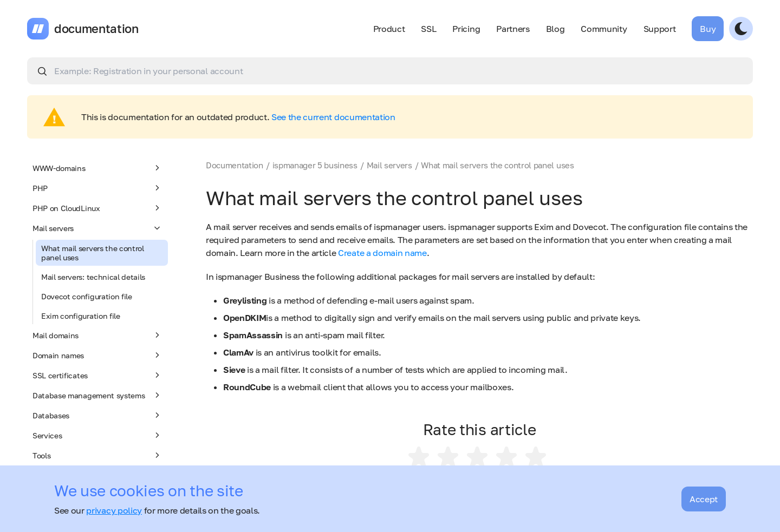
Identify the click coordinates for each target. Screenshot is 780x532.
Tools (97, 455)
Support (660, 29)
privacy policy (114, 510)
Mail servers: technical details (93, 277)
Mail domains (97, 335)
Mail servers (97, 228)
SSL (428, 29)
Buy (708, 29)
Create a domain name (382, 253)
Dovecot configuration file (87, 296)
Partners (513, 29)
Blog (555, 29)
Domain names (97, 355)
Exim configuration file (81, 316)
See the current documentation (333, 117)
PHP (97, 188)
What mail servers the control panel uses (93, 253)
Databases (97, 415)
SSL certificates (97, 375)
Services (97, 435)
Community (604, 29)
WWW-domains (97, 168)
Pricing (466, 29)
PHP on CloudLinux (97, 208)
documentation (96, 29)
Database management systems (97, 395)
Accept (704, 499)
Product (389, 29)
